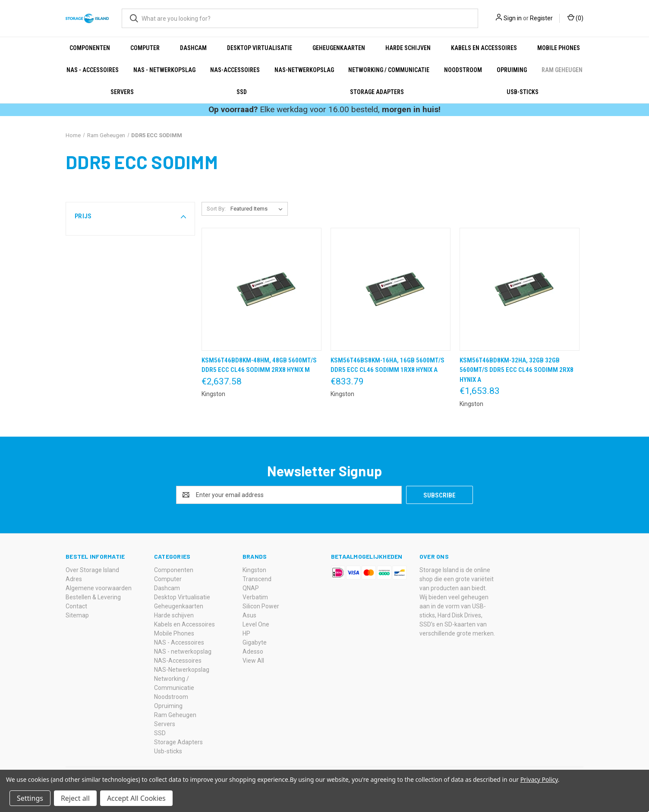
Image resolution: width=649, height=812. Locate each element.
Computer (145, 48)
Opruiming (512, 70)
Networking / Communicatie (389, 70)
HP (246, 633)
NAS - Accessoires (93, 70)
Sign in (513, 18)
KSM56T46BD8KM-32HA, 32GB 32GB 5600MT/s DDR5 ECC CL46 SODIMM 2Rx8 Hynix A (517, 370)
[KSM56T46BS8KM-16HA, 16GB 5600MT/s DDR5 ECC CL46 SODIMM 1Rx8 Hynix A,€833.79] (391, 289)
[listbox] (258, 209)
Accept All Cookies (136, 798)
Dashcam (193, 48)
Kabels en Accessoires (484, 48)
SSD (242, 92)
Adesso (253, 651)
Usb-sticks (523, 92)
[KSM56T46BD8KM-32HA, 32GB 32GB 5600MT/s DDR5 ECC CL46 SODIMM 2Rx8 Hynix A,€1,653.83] (520, 289)
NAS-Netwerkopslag (304, 70)
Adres (74, 579)
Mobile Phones (559, 48)
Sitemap (77, 615)
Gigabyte (255, 642)
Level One (256, 624)
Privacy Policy (539, 779)
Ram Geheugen (562, 70)
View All (253, 661)
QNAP (251, 588)
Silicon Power (261, 606)
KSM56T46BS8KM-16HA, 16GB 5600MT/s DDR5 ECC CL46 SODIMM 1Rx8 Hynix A (388, 365)
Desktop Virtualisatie (260, 48)
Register (541, 18)
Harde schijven (408, 48)
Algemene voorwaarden (99, 588)
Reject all (75, 798)
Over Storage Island (92, 570)
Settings (30, 798)
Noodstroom (463, 70)
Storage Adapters (377, 92)
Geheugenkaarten (339, 48)
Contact (76, 606)
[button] (130, 216)
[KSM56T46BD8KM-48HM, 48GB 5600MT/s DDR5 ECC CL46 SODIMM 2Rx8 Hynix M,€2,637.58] (261, 289)
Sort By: (216, 209)
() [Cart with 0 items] (575, 18)
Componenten (90, 48)
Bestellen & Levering (93, 597)
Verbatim (255, 597)
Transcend (257, 579)
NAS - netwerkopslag (164, 70)
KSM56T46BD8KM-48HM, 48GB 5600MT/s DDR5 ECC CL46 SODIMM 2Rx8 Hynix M (259, 365)
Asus (249, 615)
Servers (122, 92)
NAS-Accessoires (235, 70)
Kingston (254, 570)
